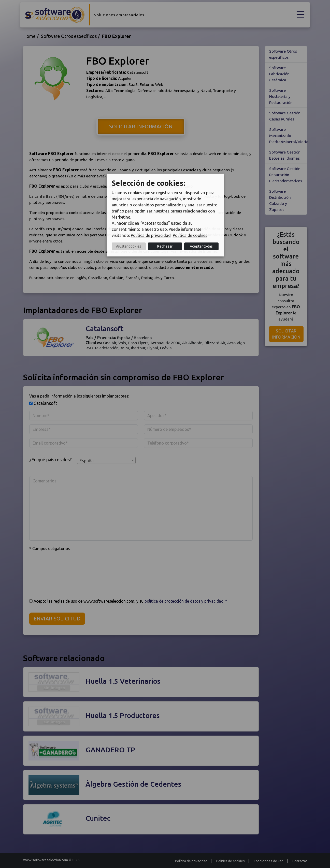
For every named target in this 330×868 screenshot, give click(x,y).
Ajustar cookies (129, 246)
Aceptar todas (201, 246)
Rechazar (165, 246)
